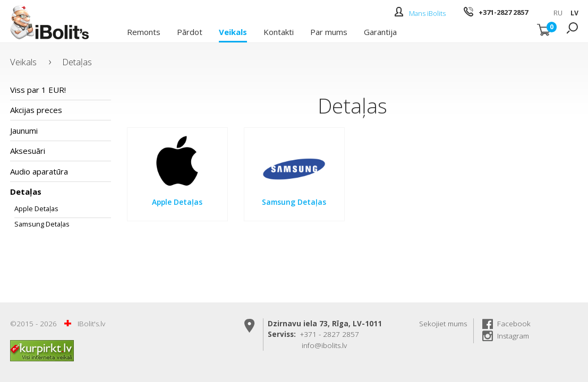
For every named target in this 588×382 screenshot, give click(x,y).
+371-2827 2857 (503, 12)
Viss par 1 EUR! (38, 90)
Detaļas (77, 62)
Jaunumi (24, 131)
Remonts (144, 31)
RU (558, 13)
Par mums (329, 31)
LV (574, 13)
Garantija (380, 31)
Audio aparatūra (39, 171)
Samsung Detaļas (42, 224)
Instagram (513, 336)
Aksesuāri (28, 151)
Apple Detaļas (36, 209)
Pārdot (190, 31)
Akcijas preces (36, 110)
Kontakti (279, 31)
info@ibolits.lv (324, 345)
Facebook (514, 324)
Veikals (233, 31)
